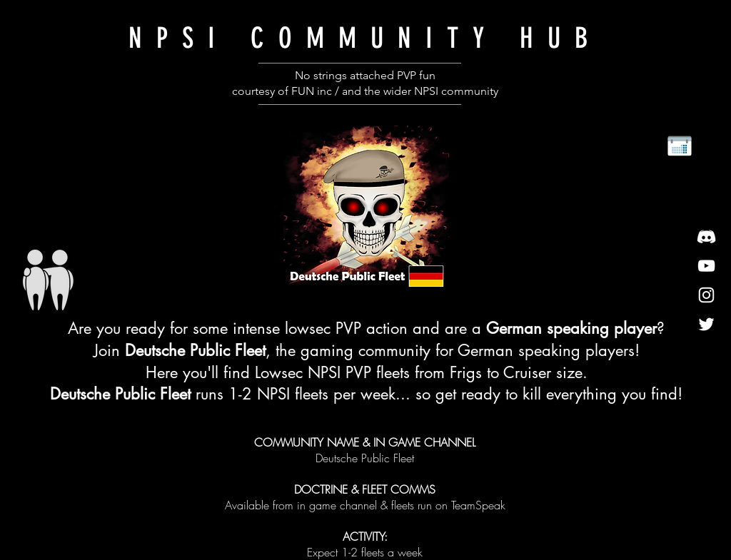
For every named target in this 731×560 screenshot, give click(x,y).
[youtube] (706, 266)
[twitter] (706, 324)
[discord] (706, 236)
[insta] (706, 295)
